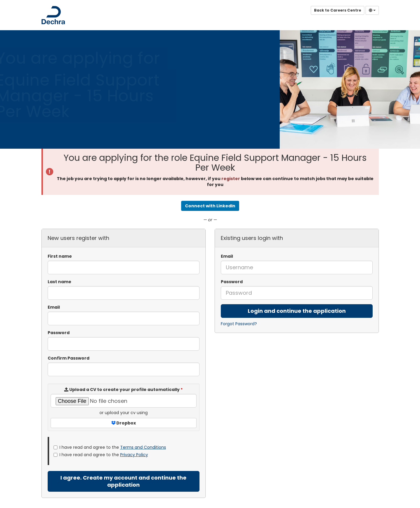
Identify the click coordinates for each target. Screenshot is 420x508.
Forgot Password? (239, 324)
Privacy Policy (134, 455)
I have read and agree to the (110, 447)
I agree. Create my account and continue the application (123, 481)
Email (227, 256)
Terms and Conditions (143, 447)
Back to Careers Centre (338, 10)
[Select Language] (372, 10)
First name (60, 256)
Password (232, 282)
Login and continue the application (297, 311)
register (231, 179)
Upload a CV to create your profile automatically (123, 390)
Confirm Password (69, 358)
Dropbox (124, 423)
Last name (59, 282)
